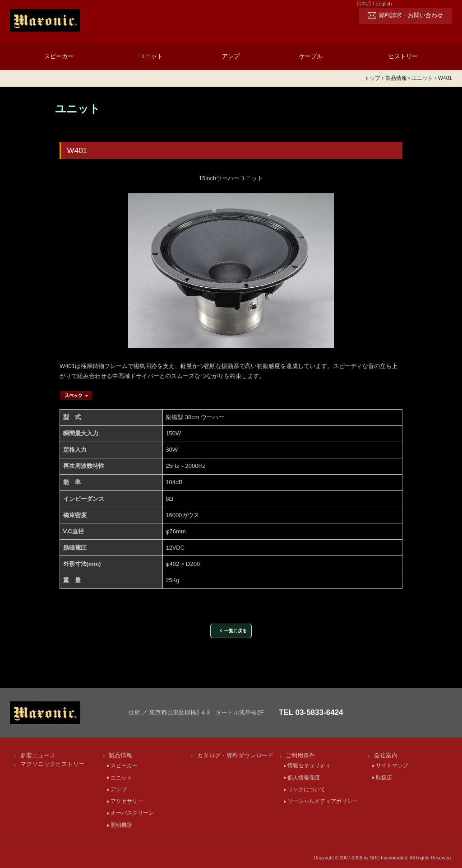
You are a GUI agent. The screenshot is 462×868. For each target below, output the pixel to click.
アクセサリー (127, 801)
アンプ (231, 56)
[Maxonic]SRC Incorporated (82, 20)
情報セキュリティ (309, 765)
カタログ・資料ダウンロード (235, 755)
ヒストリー (403, 56)
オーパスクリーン (132, 813)
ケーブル (311, 56)
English (383, 4)
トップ (372, 78)
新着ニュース (38, 755)
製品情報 (120, 755)
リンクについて (306, 789)
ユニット (151, 56)
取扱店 (384, 778)
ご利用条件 (300, 755)
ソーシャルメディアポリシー (323, 801)
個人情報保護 (304, 778)
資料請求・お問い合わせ (411, 15)
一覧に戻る (236, 631)
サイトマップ (392, 765)
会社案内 (386, 755)
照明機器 (121, 825)
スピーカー (59, 56)
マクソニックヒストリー (53, 764)
